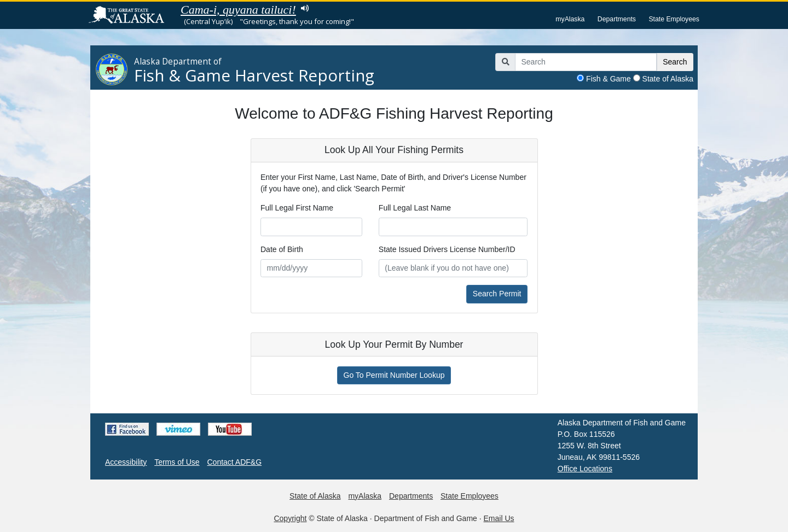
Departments (617, 19)
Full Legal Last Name (415, 208)
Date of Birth (282, 249)
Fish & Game (609, 79)
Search (675, 62)
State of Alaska (668, 79)
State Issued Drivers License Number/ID (447, 249)
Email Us (499, 518)
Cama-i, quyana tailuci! (238, 10)
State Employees (674, 19)
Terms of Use (177, 462)
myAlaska (570, 19)
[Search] (586, 62)
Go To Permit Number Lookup (394, 375)
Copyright (290, 518)
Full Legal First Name (297, 208)
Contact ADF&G (235, 462)
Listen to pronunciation (305, 8)
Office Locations (585, 469)
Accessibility (126, 462)
